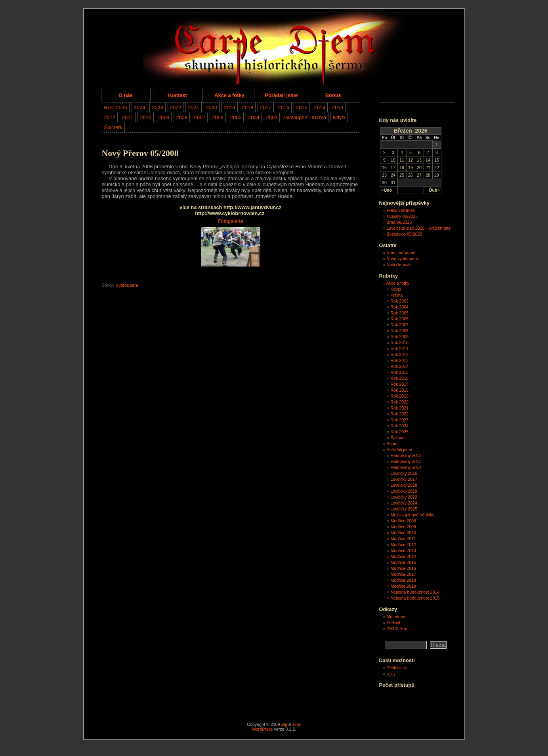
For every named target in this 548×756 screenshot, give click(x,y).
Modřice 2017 (403, 574)
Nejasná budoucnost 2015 (415, 598)
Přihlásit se (397, 668)
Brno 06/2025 (399, 222)
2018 (248, 108)
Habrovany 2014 (406, 467)
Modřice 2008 (403, 521)
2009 (164, 117)
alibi (296, 724)
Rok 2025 (399, 432)
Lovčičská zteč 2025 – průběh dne (418, 228)
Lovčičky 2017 (404, 479)
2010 (145, 117)
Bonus (333, 95)
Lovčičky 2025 (404, 509)
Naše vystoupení (402, 259)
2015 (302, 108)
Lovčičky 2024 (404, 503)
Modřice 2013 (403, 550)
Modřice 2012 (403, 545)
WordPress (263, 729)
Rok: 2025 (116, 108)
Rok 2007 (399, 325)
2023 (157, 108)
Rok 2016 (399, 378)
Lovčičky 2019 (404, 491)
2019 (229, 108)
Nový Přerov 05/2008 (140, 153)
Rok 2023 (399, 420)
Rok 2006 (399, 319)
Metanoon (396, 617)
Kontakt (178, 95)
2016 (284, 108)
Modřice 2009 (403, 527)
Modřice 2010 (403, 533)
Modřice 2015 (403, 562)
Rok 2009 (399, 337)
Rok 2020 (399, 402)
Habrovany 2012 (406, 455)
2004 (254, 117)
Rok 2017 (399, 384)
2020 (212, 108)
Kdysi (339, 117)
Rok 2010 (399, 343)
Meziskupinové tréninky (412, 515)
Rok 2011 (399, 348)
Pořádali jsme (281, 95)
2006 (218, 117)
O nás (126, 95)
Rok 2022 (399, 414)
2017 (265, 108)
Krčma (396, 295)
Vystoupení (127, 285)
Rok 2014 (399, 366)
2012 (110, 117)
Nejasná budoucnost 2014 (415, 592)
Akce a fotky (229, 95)
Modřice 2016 (403, 568)
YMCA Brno (397, 628)
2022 (176, 108)
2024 (139, 108)
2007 (200, 117)
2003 (272, 117)
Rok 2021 (399, 408)
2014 (320, 108)
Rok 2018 (399, 390)
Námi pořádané (401, 253)
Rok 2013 (399, 360)
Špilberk (113, 127)
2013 (338, 108)
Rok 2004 (399, 307)
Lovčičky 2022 (404, 497)
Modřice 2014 (403, 556)
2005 (236, 117)
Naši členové (398, 265)
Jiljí (284, 724)
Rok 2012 (399, 354)
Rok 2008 (399, 331)
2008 (181, 117)
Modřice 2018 (403, 580)
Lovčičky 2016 (404, 473)
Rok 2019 (399, 396)
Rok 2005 (399, 313)
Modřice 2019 (403, 586)
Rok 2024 (399, 426)
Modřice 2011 (403, 539)
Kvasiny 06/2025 (402, 216)
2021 (193, 108)
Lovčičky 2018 (404, 485)
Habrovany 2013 (406, 461)
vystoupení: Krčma (305, 117)
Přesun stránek (401, 210)
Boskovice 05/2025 (404, 234)
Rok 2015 (399, 372)
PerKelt (393, 623)
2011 (128, 117)
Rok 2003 (399, 301)
